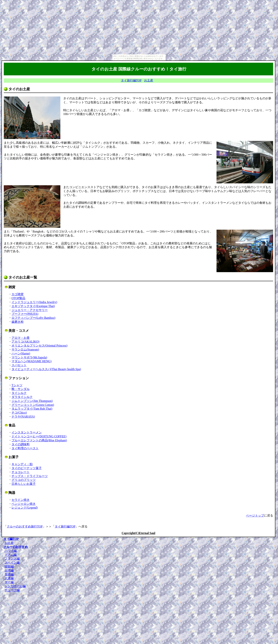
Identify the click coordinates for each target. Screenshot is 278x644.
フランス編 (12, 559)
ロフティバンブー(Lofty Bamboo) (33, 318)
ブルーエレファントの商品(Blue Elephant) (39, 440)
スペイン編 (12, 563)
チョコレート (21, 472)
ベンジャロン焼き (24, 504)
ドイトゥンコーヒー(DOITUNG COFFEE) (39, 436)
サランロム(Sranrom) (25, 349)
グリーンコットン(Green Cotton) (33, 405)
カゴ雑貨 (18, 294)
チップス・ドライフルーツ (30, 476)
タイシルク (19, 393)
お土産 (149, 80)
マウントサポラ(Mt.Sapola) (29, 357)
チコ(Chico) (19, 413)
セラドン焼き (21, 500)
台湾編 (9, 570)
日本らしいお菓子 (24, 484)
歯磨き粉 (18, 322)
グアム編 (11, 555)
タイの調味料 (21, 444)
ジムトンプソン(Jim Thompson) (32, 401)
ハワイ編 (11, 551)
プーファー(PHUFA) (25, 314)
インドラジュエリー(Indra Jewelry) (34, 302)
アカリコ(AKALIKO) (25, 342)
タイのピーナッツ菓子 (27, 468)
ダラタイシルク (22, 397)
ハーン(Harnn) (21, 353)
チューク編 (12, 590)
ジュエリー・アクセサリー (30, 310)
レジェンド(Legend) (25, 508)
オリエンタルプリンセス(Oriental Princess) (39, 346)
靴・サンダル (21, 389)
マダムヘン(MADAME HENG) (31, 361)
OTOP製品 (18, 298)
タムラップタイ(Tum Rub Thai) (32, 409)
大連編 (9, 578)
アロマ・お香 (21, 338)
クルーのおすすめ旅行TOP (25, 526)
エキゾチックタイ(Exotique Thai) (33, 306)
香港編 (9, 574)
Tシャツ (17, 385)
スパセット (19, 365)
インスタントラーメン (27, 432)
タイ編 (9, 582)
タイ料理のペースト (25, 448)
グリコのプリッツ (24, 480)
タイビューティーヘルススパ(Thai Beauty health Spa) (46, 369)
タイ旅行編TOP (131, 80)
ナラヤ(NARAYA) (23, 417)
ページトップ (255, 515)
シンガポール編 (15, 586)
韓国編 (9, 566)
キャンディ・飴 (22, 464)
